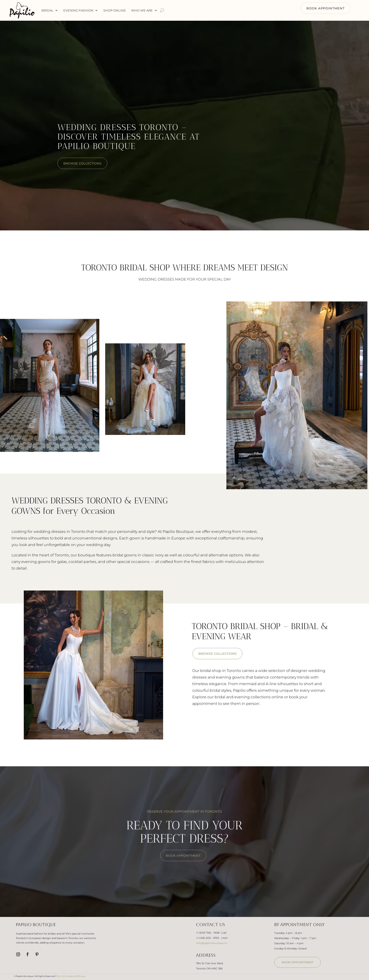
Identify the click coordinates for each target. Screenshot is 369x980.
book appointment (298, 962)
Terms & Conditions (66, 976)
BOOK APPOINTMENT (326, 8)
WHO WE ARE (142, 10)
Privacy (82, 976)
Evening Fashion (78, 10)
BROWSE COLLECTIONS (217, 654)
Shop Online (115, 10)
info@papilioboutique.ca (211, 943)
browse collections (82, 163)
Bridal (47, 10)
